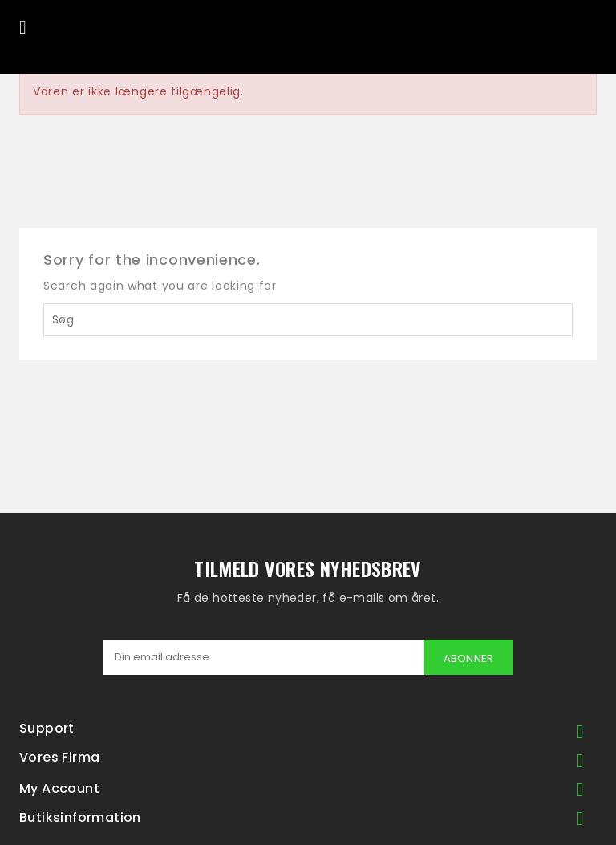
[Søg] (308, 320)
